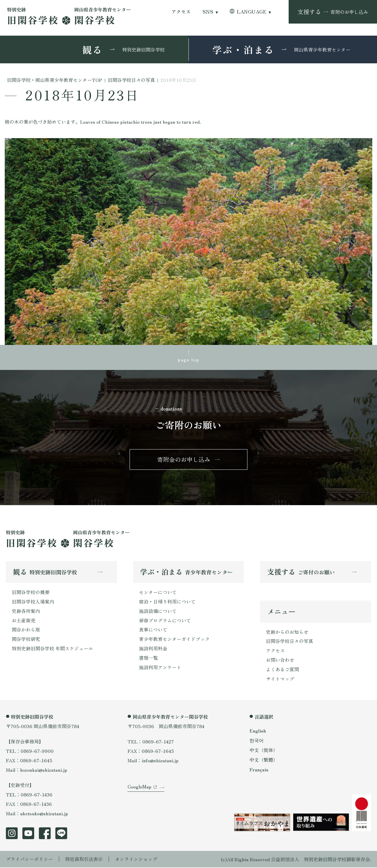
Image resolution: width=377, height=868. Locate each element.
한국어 (257, 741)
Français (259, 770)
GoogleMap (139, 788)
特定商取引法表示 (84, 860)
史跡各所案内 (26, 611)
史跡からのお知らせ (287, 632)
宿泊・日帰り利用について (167, 602)
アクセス (181, 12)
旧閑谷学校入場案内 (33, 602)
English (258, 731)
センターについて (158, 593)
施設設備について (158, 611)
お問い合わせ (280, 661)
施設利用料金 (153, 649)
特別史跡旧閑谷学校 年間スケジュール (52, 649)
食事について (153, 630)
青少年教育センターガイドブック (174, 640)
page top (188, 359)
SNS (208, 12)
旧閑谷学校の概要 (31, 593)
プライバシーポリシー (29, 860)
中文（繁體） (264, 760)
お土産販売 (24, 621)
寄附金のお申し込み (184, 459)
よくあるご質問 (282, 670)
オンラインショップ (136, 860)
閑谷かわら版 (26, 630)
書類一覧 (148, 659)
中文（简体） (264, 750)
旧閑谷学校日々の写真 (290, 642)
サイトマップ (280, 679)
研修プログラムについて (165, 621)
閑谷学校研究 (26, 640)
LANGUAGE (252, 12)
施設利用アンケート (160, 668)
